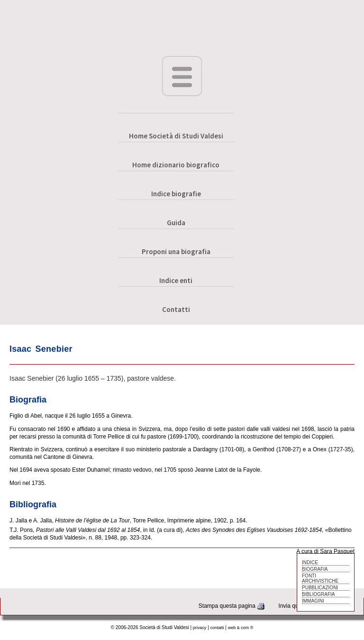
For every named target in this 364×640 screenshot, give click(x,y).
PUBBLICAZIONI (320, 588)
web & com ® (241, 628)
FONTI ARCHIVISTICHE (320, 578)
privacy (200, 628)
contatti (217, 628)
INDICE (310, 562)
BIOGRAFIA (315, 569)
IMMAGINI (313, 601)
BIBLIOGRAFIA (318, 594)
